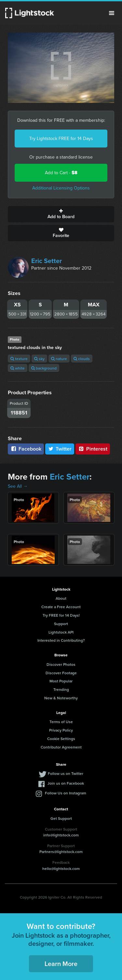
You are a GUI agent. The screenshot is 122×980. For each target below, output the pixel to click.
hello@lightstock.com (61, 868)
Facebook (26, 449)
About (61, 598)
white (18, 368)
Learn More (61, 964)
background (44, 368)
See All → (18, 486)
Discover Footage (61, 673)
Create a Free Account (61, 607)
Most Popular (61, 681)
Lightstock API (61, 632)
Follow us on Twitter (66, 773)
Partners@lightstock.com (61, 852)
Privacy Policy (61, 730)
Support (61, 624)
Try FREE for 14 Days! (61, 615)
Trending (61, 689)
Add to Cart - (61, 173)
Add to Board (61, 214)
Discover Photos (61, 664)
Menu (112, 13)
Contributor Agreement (61, 747)
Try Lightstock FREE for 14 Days (61, 139)
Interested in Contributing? (61, 640)
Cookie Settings (61, 739)
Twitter (60, 449)
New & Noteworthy (61, 698)
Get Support (61, 818)
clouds (82, 359)
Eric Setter (47, 261)
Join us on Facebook (66, 783)
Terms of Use (61, 722)
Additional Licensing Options (61, 188)
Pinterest (93, 449)
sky (39, 359)
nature (59, 359)
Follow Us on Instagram (66, 793)
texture (19, 359)
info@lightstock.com (61, 835)
